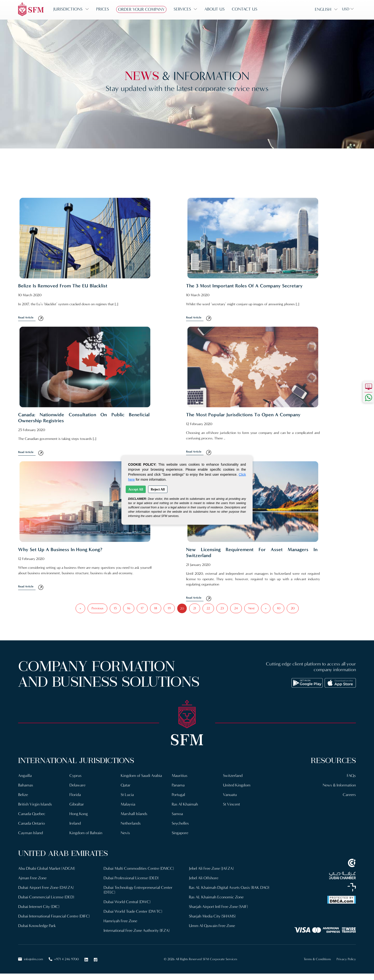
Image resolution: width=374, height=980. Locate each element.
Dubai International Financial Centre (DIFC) (54, 916)
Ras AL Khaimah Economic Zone (216, 897)
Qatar (126, 785)
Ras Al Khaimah (185, 804)
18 (156, 608)
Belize (23, 795)
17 (142, 608)
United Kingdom (237, 785)
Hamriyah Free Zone (120, 921)
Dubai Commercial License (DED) (46, 897)
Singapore (180, 833)
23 (222, 608)
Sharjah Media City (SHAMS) (212, 916)
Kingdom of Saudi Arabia (141, 776)
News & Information (339, 785)
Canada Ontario (31, 823)
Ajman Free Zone (32, 878)
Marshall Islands (134, 814)
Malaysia (128, 804)
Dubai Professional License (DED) (131, 878)
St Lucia (127, 795)
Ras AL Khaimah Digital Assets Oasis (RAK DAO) (229, 888)
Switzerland (233, 776)
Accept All (136, 489)
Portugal (178, 795)
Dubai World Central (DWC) (127, 902)
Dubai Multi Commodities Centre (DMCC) (139, 868)
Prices (103, 9)
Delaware (77, 785)
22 (208, 608)
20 (293, 608)
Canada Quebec (32, 814)
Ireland (75, 823)
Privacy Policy (346, 959)
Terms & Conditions (317, 959)
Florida (75, 795)
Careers (349, 795)
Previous (97, 608)
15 (115, 608)
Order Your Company (141, 9)
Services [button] (182, 9)
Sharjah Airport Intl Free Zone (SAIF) (218, 907)
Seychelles (180, 823)
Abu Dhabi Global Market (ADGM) (47, 868)
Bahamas (26, 785)
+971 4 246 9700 (64, 959)
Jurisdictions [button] (68, 9)
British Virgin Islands (35, 804)
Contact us (245, 9)
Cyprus (75, 776)
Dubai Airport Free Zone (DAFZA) (46, 888)
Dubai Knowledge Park (37, 926)
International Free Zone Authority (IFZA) (137, 930)
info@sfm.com (31, 959)
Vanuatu (230, 795)
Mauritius (180, 776)
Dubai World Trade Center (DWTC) (133, 911)
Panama (178, 785)
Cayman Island (31, 833)
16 (129, 608)
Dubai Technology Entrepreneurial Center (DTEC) (138, 890)
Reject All (158, 489)
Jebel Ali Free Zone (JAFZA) (211, 868)
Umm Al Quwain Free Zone (212, 926)
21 (195, 608)
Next (251, 608)
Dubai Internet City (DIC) (39, 907)
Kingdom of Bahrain (86, 833)
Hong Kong (79, 814)
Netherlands (131, 823)
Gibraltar (77, 804)
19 (169, 608)
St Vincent (231, 804)
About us (215, 9)
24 (236, 608)
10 (279, 608)
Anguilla (25, 776)
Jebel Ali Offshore (204, 878)
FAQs (351, 776)
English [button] (323, 9)
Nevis (125, 833)
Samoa (177, 814)
